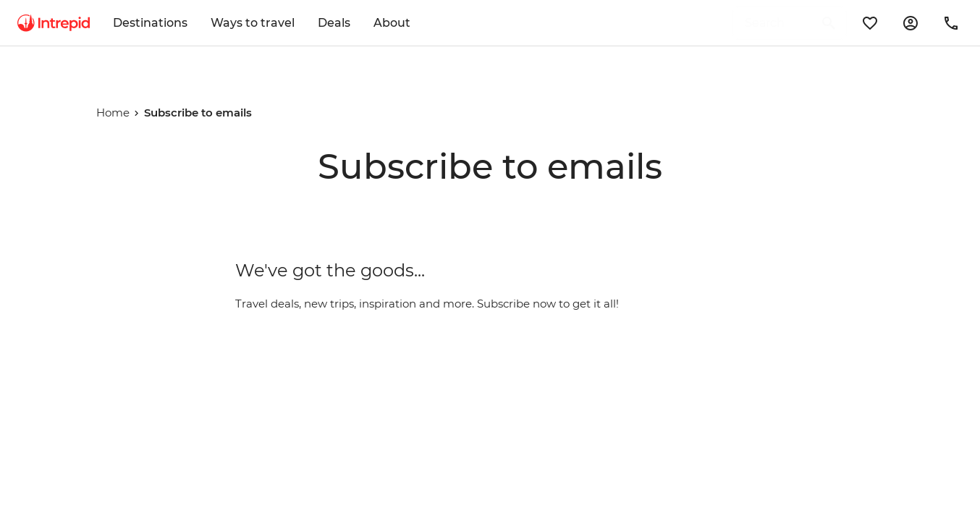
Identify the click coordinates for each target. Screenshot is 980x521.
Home (113, 113)
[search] (774, 23)
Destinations (150, 23)
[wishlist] (870, 23)
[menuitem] (54, 23)
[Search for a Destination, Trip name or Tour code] (771, 23)
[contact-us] (951, 23)
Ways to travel (253, 23)
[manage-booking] (911, 23)
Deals (334, 23)
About (392, 23)
